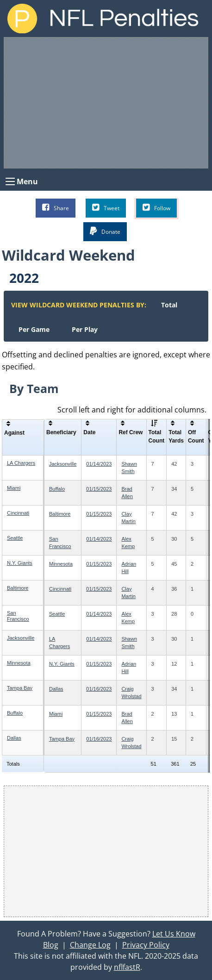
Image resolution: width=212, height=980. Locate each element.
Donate (105, 231)
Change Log (90, 945)
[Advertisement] (106, 103)
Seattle (15, 538)
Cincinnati (18, 513)
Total (169, 305)
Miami (14, 488)
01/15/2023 (99, 489)
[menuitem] (169, 305)
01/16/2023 (99, 689)
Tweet (106, 208)
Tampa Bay (20, 688)
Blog (51, 945)
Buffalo (57, 489)
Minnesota (61, 564)
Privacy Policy (146, 945)
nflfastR (127, 967)
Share (56, 208)
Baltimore (60, 514)
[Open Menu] (10, 181)
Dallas (56, 689)
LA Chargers (21, 463)
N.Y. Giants (20, 563)
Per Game (34, 329)
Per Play (85, 329)
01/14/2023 (99, 464)
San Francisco (18, 616)
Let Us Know (174, 934)
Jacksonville (63, 464)
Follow (156, 208)
